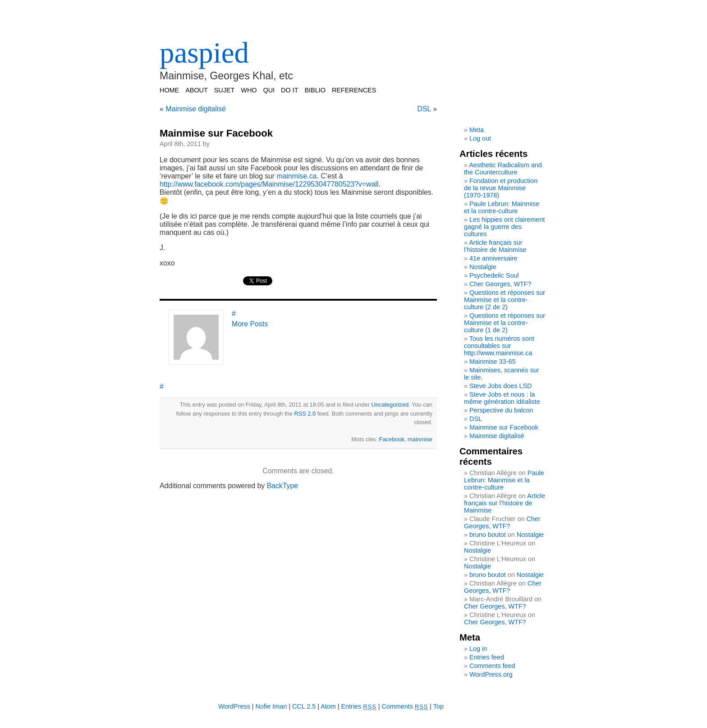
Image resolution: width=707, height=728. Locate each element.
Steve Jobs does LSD (500, 386)
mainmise (420, 439)
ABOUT (197, 90)
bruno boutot (488, 535)
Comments (405, 706)
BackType (283, 486)
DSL (424, 109)
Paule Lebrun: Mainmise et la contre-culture (502, 207)
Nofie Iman (271, 706)
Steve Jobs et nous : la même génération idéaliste (502, 398)
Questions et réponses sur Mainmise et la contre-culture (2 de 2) (505, 300)
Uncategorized (390, 405)
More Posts (250, 324)
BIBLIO (315, 90)
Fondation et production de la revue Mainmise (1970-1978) (501, 188)
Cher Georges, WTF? (500, 284)
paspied (204, 53)
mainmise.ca (297, 176)
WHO (249, 90)
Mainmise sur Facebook (216, 133)
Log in (478, 649)
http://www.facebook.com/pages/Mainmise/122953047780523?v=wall (269, 184)
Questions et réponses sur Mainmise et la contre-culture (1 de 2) (505, 323)
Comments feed (492, 666)
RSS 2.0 (305, 414)
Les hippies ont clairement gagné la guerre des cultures (504, 227)
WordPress (234, 706)
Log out (480, 138)
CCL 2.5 (304, 706)
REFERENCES (354, 90)
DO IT (289, 90)
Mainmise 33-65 (492, 362)
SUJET (225, 90)
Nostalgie (483, 267)
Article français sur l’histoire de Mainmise (495, 246)
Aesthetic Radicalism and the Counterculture (503, 169)
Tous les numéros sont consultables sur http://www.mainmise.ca (499, 346)
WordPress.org (491, 674)
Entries (359, 706)
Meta (477, 130)
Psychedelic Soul (494, 275)
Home (169, 90)
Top (438, 706)
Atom (328, 706)
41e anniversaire (493, 258)
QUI (269, 90)
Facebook (392, 439)
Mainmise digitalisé (196, 109)
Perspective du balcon (501, 410)
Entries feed (487, 657)
